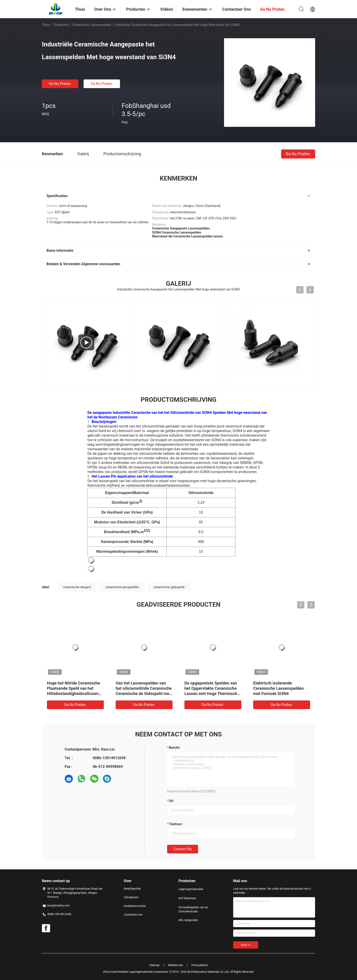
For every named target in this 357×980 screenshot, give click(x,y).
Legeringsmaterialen (191, 889)
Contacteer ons (133, 915)
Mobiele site (175, 965)
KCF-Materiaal (187, 898)
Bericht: (175, 748)
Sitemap (155, 965)
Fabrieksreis (131, 897)
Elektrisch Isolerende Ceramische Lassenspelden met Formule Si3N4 (278, 688)
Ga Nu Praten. (60, 84)
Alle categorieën (188, 920)
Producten (61, 25)
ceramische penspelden (122, 587)
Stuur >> (246, 945)
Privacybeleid (200, 965)
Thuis (46, 25)
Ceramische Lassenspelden (92, 25)
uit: (171, 801)
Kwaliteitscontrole (135, 906)
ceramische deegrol (77, 587)
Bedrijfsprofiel (132, 889)
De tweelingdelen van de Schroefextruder (193, 909)
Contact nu (183, 849)
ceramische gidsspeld (169, 587)
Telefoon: (176, 824)
